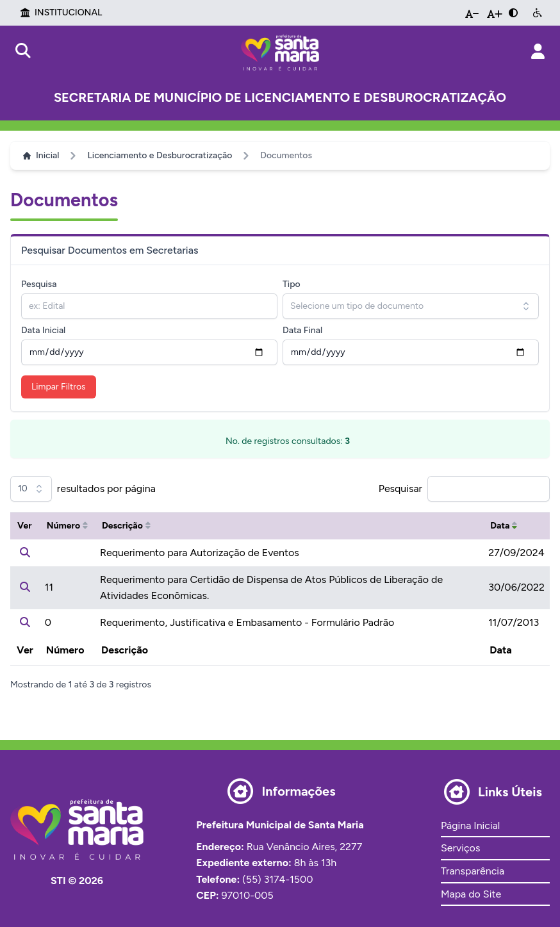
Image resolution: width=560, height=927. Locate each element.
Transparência (473, 871)
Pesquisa (39, 284)
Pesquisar (400, 488)
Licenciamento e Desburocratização (160, 155)
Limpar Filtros (59, 387)
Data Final (302, 330)
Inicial (41, 155)
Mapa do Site (471, 894)
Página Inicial (470, 825)
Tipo (292, 284)
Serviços (460, 848)
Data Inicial (43, 330)
